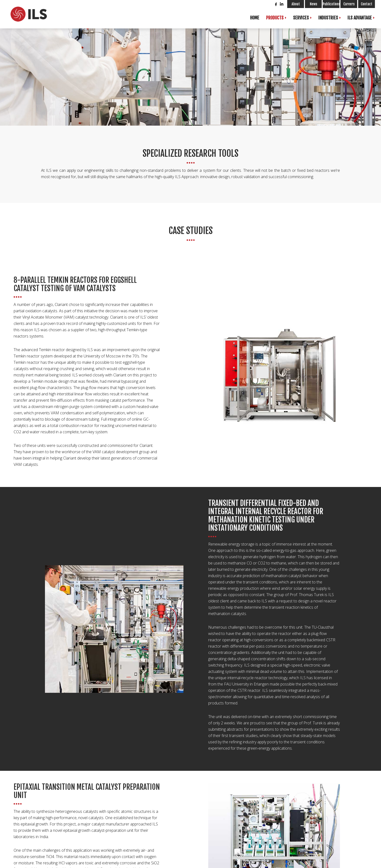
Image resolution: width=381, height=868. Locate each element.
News (313, 4)
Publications (331, 4)
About (296, 4)
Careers (349, 4)
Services (301, 18)
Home (255, 18)
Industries (328, 18)
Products (275, 18)
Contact (367, 4)
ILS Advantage (360, 18)
